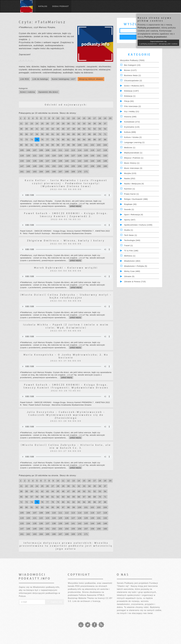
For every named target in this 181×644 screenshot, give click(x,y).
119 (22, 156)
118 (105, 150)
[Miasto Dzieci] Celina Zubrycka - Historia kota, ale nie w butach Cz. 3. (66, 446)
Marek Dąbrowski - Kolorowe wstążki (66, 268)
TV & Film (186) (131, 251)
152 (54, 166)
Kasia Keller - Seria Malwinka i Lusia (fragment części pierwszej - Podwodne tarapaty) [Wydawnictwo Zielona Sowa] (66, 183)
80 (63, 139)
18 (100, 118)
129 (86, 156)
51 (89, 129)
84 (84, 139)
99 (74, 145)
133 (22, 161)
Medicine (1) (130, 148)
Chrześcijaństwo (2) (133, 81)
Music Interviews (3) (133, 168)
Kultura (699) (130, 132)
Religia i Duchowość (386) (136, 199)
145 (99, 161)
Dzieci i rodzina (28, 92)
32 (79, 124)
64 (68, 134)
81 (68, 139)
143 (86, 161)
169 (73, 172)
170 (80, 172)
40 (32, 129)
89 (21, 145)
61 (53, 134)
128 (80, 156)
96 (58, 145)
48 (74, 129)
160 (105, 166)
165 (48, 172)
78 (53, 139)
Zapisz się (55, 602)
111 (60, 150)
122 (41, 156)
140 (67, 161)
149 (35, 166)
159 (99, 166)
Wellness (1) (130, 256)
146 (105, 161)
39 (27, 129)
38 (21, 129)
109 (48, 150)
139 (60, 161)
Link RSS (25, 79)
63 (63, 134)
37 (105, 124)
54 (105, 129)
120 (28, 156)
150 (41, 166)
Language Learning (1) (134, 142)
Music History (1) (132, 163)
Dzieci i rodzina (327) (134, 86)
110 (54, 150)
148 (28, 166)
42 (42, 129)
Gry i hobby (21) (132, 112)
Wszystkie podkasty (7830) (132, 60)
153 (60, 166)
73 (27, 139)
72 (21, 139)
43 (47, 129)
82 (74, 139)
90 (27, 145)
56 (27, 134)
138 (54, 161)
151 (48, 166)
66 (79, 134)
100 (80, 145)
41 (37, 129)
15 (84, 118)
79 (58, 139)
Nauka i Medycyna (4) (134, 184)
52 (95, 129)
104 (105, 145)
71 (105, 134)
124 (54, 156)
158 (92, 166)
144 (92, 161)
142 (80, 161)
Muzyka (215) (130, 173)
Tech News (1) (131, 235)
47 (68, 129)
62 (58, 134)
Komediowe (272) (132, 122)
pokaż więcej (75, 206)
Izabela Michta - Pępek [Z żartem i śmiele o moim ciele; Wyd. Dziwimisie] (66, 326)
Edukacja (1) (130, 96)
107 (35, 150)
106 (28, 150)
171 (86, 172)
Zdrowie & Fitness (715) (135, 282)
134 (28, 161)
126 (67, 156)
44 (53, 129)
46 (63, 129)
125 (60, 156)
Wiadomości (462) (132, 261)
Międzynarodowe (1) (133, 153)
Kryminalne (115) (132, 127)
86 (95, 139)
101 (86, 145)
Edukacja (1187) (132, 91)
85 (89, 139)
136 (41, 161)
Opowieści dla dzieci (48, 92)
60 (47, 134)
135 (35, 161)
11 (63, 118)
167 (60, 172)
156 (80, 166)
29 (63, 124)
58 (37, 134)
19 (105, 118)
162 (28, 172)
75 (37, 139)
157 (86, 166)
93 (42, 145)
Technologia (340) (132, 240)
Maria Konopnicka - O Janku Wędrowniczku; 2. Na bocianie (66, 356)
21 (21, 124)
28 (58, 124)
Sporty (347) (130, 220)
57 (32, 134)
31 (74, 124)
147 (22, 166)
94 (47, 145)
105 (22, 150)
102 (92, 145)
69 (95, 134)
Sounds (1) (129, 209)
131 (99, 156)
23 (32, 124)
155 (73, 166)
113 (73, 150)
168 (67, 172)
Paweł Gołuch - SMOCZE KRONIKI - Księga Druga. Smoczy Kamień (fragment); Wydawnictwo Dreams (66, 386)
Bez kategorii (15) (132, 65)
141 (73, 161)
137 (48, 161)
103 (99, 145)
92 (37, 145)
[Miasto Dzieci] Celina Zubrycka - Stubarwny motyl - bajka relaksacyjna (66, 296)
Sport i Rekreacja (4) (134, 215)
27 (53, 124)
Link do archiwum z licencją (86, 601)
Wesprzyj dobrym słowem (91, 79)
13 (74, 118)
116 (92, 150)
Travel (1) (129, 246)
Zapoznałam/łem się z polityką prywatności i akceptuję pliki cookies (158, 43)
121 (35, 156)
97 (63, 145)
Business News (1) (133, 75)
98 (68, 145)
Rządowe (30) (130, 204)
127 (73, 156)
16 (89, 118)
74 (32, 139)
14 (79, 118)
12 (68, 118)
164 (41, 172)
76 (42, 139)
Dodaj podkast (61, 6)
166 (54, 172)
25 (42, 124)
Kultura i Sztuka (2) (133, 137)
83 (79, 139)
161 (22, 172)
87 (100, 139)
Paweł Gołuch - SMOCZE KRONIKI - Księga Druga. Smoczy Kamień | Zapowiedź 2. (66, 215)
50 (84, 129)
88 (105, 139)
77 (47, 139)
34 (89, 124)
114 (80, 150)
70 (100, 134)
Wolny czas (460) (132, 271)
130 (92, 156)
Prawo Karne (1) (132, 194)
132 (105, 156)
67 (84, 134)
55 (21, 134)
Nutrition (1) (130, 189)
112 (67, 150)
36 (100, 124)
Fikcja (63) (129, 101)
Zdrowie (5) (129, 276)
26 (47, 124)
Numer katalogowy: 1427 (64, 79)
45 (58, 129)
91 (32, 145)
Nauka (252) (130, 179)
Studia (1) (129, 230)
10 (58, 118)
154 (67, 166)
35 (95, 124)
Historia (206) (130, 117)
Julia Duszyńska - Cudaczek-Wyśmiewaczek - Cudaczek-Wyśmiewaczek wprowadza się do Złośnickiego (66, 415)
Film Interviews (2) (133, 106)
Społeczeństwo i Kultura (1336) (138, 225)
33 (84, 124)
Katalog (43, 6)
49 (79, 129)
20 (110, 118)
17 (95, 118)
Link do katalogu (40, 79)
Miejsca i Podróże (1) (134, 158)
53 (100, 129)
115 (86, 150)
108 (41, 150)
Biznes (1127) (130, 70)
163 (35, 172)
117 (99, 150)
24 (37, 124)
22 (27, 124)
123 (48, 156)
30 (68, 124)
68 (89, 134)
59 (42, 134)
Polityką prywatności (149, 28)
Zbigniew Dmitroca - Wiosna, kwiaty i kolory (66, 240)
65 (74, 134)
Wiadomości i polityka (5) (136, 266)
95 (53, 145)
